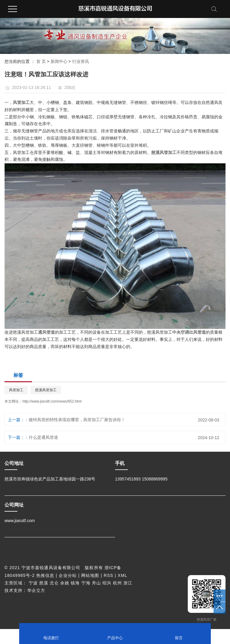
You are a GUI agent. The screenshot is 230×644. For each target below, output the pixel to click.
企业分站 (68, 575)
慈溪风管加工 (46, 390)
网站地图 (90, 575)
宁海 (86, 583)
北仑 (54, 583)
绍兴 (107, 583)
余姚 (65, 583)
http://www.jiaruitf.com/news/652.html (52, 401)
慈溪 (44, 583)
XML (122, 575)
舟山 (96, 583)
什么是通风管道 (43, 437)
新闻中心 (59, 61)
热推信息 (45, 575)
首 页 (41, 61)
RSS (108, 575)
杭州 (117, 583)
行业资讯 (81, 61)
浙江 (128, 583)
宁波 (33, 583)
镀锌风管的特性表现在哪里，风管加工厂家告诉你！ (77, 420)
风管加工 (16, 390)
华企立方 (36, 590)
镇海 (75, 583)
